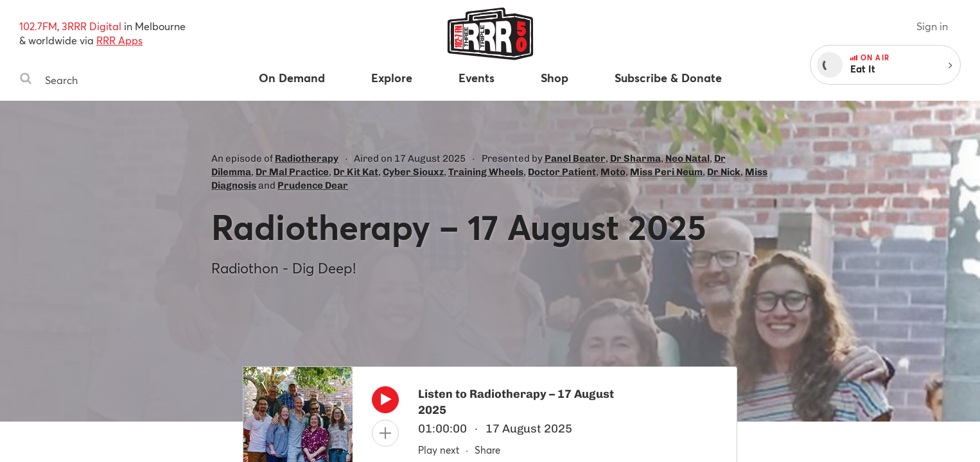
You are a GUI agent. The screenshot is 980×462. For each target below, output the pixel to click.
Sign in (932, 26)
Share (487, 450)
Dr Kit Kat (356, 172)
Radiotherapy (307, 158)
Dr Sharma (635, 158)
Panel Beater (575, 158)
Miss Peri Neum (666, 172)
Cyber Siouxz (413, 172)
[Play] (385, 403)
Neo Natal (687, 158)
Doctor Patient (562, 172)
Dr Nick (724, 172)
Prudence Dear (313, 185)
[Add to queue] (385, 433)
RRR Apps (119, 40)
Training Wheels (486, 172)
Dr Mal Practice (292, 172)
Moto (613, 172)
